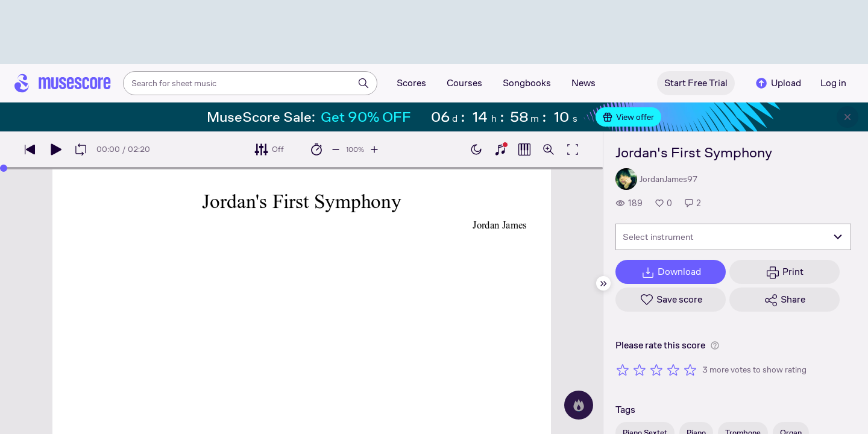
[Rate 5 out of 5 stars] (690, 370)
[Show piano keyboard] (500, 149)
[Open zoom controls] (549, 149)
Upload (778, 83)
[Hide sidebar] (603, 283)
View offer (628, 117)
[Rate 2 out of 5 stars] (640, 370)
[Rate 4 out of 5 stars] (673, 370)
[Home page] (63, 83)
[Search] (363, 83)
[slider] (4, 168)
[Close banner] (848, 117)
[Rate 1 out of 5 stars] (623, 370)
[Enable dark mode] (476, 149)
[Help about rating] (715, 345)
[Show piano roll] (524, 149)
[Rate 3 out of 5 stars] (656, 370)
